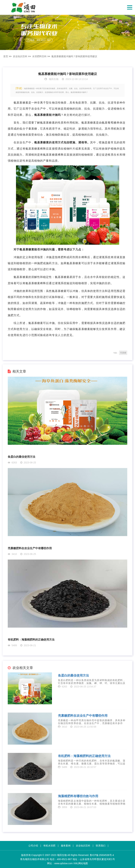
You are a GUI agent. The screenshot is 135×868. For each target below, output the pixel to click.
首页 (6, 56)
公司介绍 (33, 846)
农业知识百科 (20, 56)
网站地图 (83, 863)
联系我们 (101, 846)
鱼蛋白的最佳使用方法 (21, 457)
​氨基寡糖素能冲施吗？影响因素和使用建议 (74, 56)
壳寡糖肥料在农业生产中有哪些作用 (30, 548)
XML (76, 863)
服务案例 (66, 846)
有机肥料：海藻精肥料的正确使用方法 (31, 640)
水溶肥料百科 (39, 56)
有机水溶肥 (49, 846)
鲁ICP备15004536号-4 (102, 855)
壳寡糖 (123, 353)
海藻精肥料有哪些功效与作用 (78, 796)
